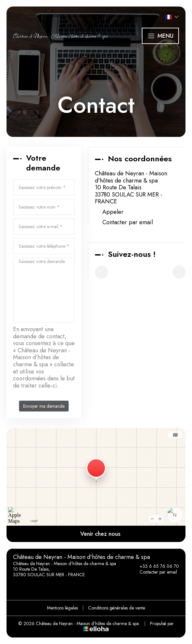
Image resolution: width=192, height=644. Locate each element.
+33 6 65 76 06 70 (155, 566)
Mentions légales (62, 608)
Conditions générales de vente (117, 608)
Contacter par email (128, 223)
